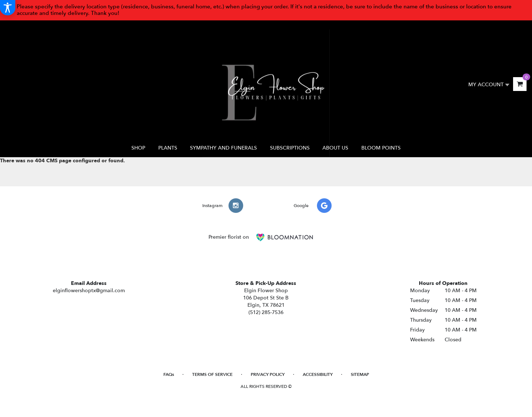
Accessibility (318, 374)
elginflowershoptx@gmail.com (89, 291)
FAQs (169, 374)
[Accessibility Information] (8, 8)
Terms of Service (212, 374)
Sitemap (360, 374)
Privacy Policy (268, 374)
